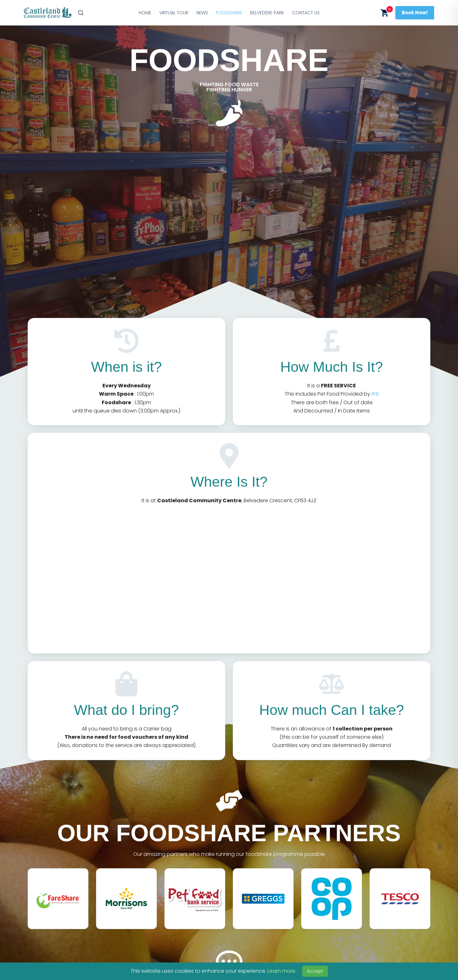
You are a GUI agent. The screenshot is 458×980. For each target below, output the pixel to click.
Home (145, 13)
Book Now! (415, 13)
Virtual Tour (174, 13)
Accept (315, 971)
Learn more (281, 971)
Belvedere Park (267, 13)
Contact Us (306, 13)
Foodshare (229, 13)
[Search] (81, 13)
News (202, 13)
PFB (375, 394)
